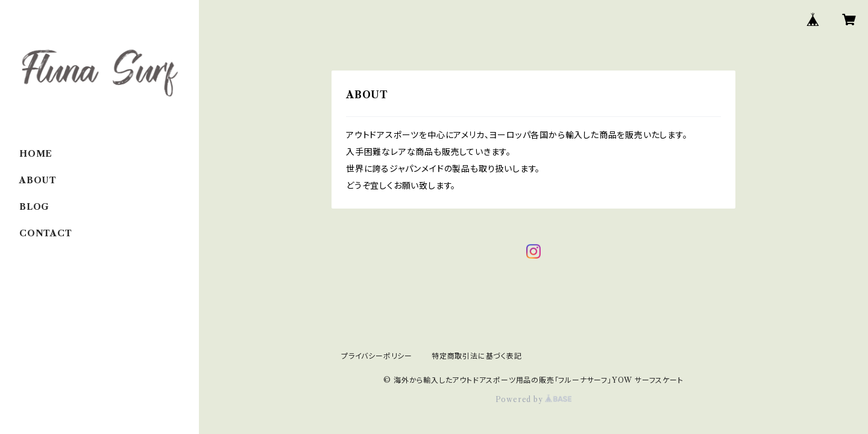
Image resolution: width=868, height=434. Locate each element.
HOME (36, 154)
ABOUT (38, 180)
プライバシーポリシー (377, 356)
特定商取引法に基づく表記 (477, 356)
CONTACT (46, 233)
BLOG (34, 207)
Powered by (534, 399)
